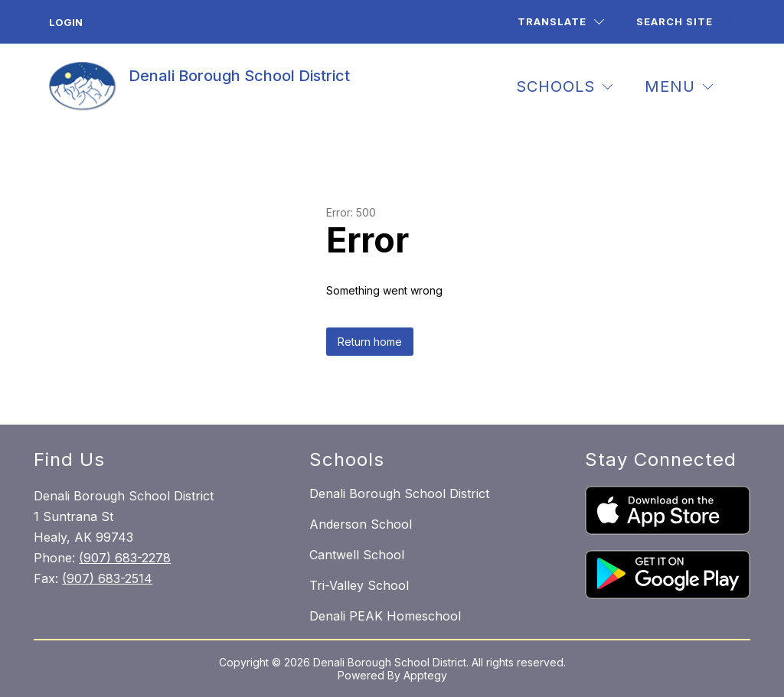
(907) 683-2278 (125, 558)
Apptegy (425, 675)
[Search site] (684, 22)
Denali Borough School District (399, 493)
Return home (370, 342)
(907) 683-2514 (107, 578)
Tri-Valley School (359, 585)
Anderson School (361, 524)
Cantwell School (357, 555)
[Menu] (679, 87)
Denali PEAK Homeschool (385, 616)
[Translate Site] (561, 22)
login (66, 22)
